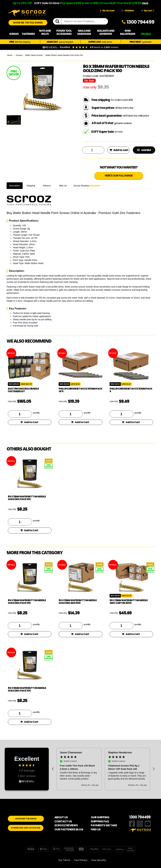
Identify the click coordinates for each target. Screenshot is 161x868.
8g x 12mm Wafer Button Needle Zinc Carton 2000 (129, 602)
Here (145, 3)
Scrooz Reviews (87, 186)
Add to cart (119, 150)
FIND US (96, 829)
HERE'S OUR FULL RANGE (119, 176)
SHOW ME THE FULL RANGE (28, 23)
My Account (107, 10)
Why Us (63, 186)
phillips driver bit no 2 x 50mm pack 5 (131, 390)
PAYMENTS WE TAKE (104, 825)
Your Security (99, 860)
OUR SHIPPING (100, 817)
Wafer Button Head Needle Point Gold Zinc (64, 55)
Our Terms (64, 860)
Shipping (31, 186)
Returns (47, 186)
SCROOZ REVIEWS (66, 825)
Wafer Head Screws (34, 55)
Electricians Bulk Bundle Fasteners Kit (23, 390)
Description (15, 186)
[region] (103, 769)
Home (10, 55)
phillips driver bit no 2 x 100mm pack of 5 (80, 390)
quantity (36, 413)
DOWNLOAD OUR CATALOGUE (26, 828)
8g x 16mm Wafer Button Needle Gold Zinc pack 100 (27, 689)
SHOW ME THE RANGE (26, 819)
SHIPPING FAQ (100, 821)
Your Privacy (81, 860)
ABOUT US (61, 817)
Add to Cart (29, 422)
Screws (19, 55)
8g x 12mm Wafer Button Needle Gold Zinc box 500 (78, 602)
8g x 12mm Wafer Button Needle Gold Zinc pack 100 (27, 498)
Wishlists (128, 10)
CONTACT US (63, 821)
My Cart (147, 11)
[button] (53, 769)
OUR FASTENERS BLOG (69, 829)
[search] (59, 21)
